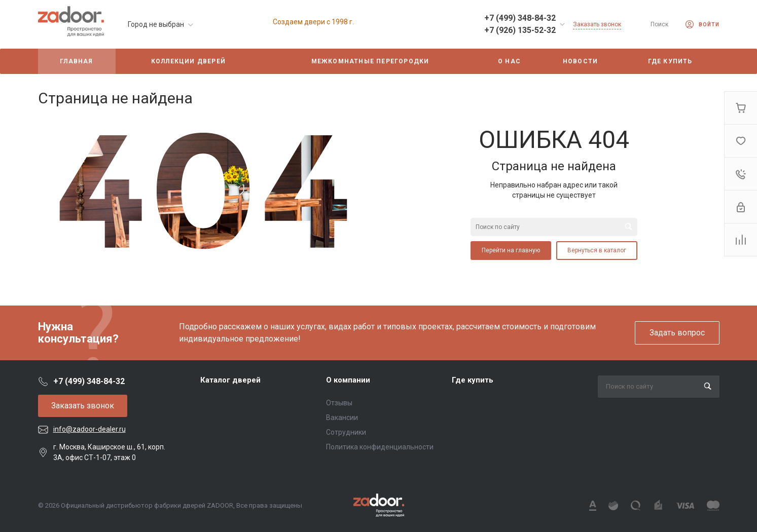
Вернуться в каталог (597, 250)
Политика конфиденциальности (380, 447)
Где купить (473, 380)
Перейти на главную (511, 250)
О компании (348, 380)
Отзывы (339, 403)
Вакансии (342, 417)
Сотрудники (346, 432)
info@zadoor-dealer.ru (89, 429)
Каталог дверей (230, 380)
